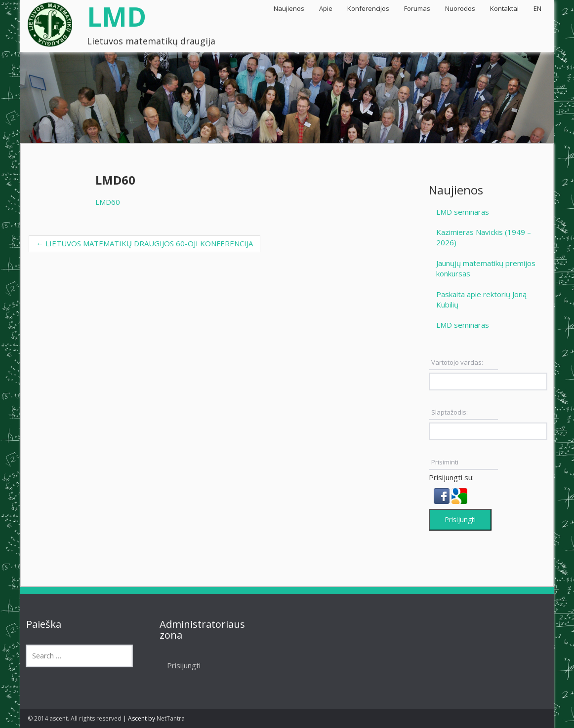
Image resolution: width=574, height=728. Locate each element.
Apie (326, 8)
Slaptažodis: (450, 412)
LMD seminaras (463, 212)
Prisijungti (460, 519)
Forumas (417, 8)
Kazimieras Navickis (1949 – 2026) (484, 237)
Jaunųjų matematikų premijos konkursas (486, 268)
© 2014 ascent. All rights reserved (75, 718)
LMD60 (108, 202)
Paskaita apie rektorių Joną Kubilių (481, 299)
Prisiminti (445, 462)
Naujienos (289, 8)
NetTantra (171, 718)
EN (537, 8)
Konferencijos (368, 8)
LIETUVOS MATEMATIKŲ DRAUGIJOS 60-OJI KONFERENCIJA (144, 243)
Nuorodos (460, 8)
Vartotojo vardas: (457, 362)
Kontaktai (504, 8)
